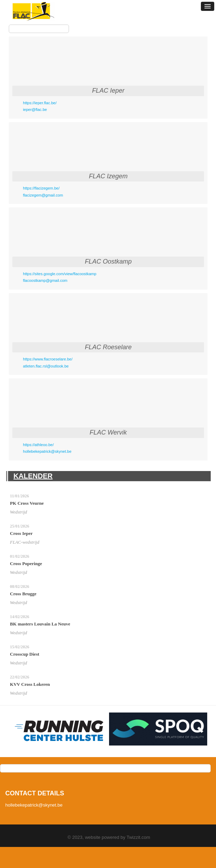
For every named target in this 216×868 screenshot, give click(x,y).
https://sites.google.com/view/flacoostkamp (59, 274)
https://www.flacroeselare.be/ (48, 359)
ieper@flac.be (35, 110)
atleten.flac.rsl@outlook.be (46, 366)
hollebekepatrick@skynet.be (47, 451)
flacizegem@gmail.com (43, 195)
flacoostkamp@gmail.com (45, 280)
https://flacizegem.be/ (41, 188)
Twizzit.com (138, 837)
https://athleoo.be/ (38, 445)
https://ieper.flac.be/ (40, 103)
